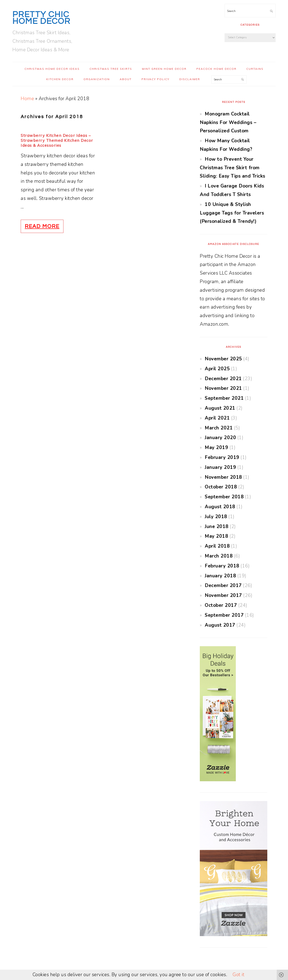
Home (27, 99)
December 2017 (223, 585)
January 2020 (220, 438)
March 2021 (219, 428)
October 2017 (221, 605)
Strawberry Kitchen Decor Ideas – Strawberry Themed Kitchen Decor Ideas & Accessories (57, 140)
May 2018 (216, 536)
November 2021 (223, 388)
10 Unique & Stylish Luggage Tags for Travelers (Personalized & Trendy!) (232, 213)
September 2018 (224, 497)
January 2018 (220, 576)
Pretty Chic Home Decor (41, 18)
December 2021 (223, 379)
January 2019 (220, 467)
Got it (238, 975)
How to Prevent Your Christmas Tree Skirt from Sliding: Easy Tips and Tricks (233, 168)
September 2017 (224, 615)
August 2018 (220, 507)
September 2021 (224, 398)
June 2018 (217, 526)
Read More (42, 226)
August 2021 (220, 408)
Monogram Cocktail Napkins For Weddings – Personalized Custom (228, 122)
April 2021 (217, 418)
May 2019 (216, 447)
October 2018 (221, 487)
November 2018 (223, 477)
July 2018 (216, 517)
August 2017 (220, 625)
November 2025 (223, 359)
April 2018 (217, 546)
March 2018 (219, 556)
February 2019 (222, 457)
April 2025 (217, 369)
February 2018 (222, 566)
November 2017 (223, 595)
